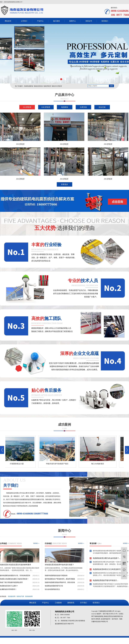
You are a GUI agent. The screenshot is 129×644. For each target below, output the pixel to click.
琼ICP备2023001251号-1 (111, 614)
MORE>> (36, 543)
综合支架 (102, 107)
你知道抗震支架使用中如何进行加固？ (59, 565)
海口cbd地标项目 (98, 464)
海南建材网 (12, 596)
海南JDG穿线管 (57, 86)
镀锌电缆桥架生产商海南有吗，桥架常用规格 (60, 579)
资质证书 (89, 21)
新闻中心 (73, 21)
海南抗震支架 (38, 86)
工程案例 (58, 603)
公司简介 (24, 21)
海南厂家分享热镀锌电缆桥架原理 (11, 582)
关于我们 (84, 603)
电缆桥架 (65, 107)
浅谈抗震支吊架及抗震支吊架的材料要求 (15, 565)
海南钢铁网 (29, 596)
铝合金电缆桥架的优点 (52, 589)
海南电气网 (20, 596)
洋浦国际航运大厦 (17, 464)
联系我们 (105, 21)
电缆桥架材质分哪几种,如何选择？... (107, 558)
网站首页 (8, 21)
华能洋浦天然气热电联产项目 (58, 464)
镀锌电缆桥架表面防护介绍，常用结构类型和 (15, 576)
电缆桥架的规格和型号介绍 (54, 586)
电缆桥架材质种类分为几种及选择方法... (108, 569)
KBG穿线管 (46, 107)
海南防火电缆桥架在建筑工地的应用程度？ (14, 579)
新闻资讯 (71, 603)
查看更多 (64, 184)
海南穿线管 (47, 86)
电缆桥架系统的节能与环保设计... (106, 581)
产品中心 (40, 21)
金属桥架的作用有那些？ (8, 589)
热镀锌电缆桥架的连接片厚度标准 (56, 576)
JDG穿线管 (27, 107)
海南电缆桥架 (29, 86)
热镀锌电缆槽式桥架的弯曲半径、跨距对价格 (60, 582)
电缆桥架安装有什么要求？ (9, 586)
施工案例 (56, 21)
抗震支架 (83, 107)
